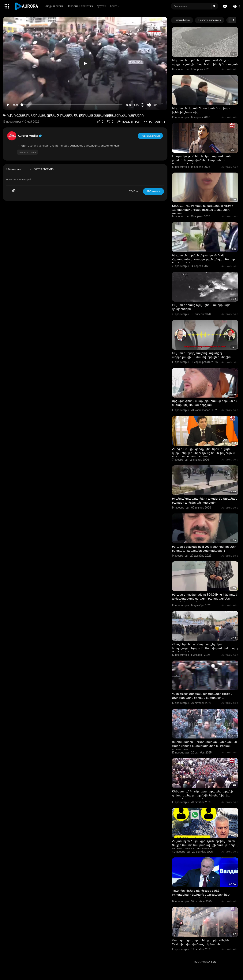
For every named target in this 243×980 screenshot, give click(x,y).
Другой (102, 6)
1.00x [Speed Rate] (137, 105)
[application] (85, 63)
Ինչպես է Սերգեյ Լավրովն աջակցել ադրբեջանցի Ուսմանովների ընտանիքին (201, 355)
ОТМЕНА (133, 191)
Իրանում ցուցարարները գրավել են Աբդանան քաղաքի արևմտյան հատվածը (205, 501)
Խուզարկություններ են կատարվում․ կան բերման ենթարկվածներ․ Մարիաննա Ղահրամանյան (201, 160)
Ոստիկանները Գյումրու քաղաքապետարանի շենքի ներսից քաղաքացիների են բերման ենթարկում (204, 746)
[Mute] (149, 105)
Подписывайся (150, 136)
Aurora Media (30, 136)
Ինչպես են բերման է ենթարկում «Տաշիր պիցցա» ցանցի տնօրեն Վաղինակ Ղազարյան (205, 62)
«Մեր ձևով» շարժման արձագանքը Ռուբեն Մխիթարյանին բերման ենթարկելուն (202, 696)
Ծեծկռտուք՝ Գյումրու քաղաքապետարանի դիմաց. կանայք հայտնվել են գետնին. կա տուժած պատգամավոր (202, 795)
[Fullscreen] (162, 105)
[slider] (72, 105)
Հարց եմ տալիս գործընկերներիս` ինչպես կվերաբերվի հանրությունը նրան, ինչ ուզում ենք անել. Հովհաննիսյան (203, 453)
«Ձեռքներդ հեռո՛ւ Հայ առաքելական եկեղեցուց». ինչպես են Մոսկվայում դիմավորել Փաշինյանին (205, 648)
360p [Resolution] (156, 105)
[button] (236, 6)
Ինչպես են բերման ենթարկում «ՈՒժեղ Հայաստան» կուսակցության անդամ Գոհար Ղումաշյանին (203, 259)
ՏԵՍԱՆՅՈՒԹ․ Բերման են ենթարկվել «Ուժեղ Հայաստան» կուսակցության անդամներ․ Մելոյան (203, 210)
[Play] (8, 105)
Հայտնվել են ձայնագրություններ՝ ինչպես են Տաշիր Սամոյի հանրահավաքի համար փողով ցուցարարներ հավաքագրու (205, 845)
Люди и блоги (54, 6)
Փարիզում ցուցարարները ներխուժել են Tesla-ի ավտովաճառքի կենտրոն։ (200, 942)
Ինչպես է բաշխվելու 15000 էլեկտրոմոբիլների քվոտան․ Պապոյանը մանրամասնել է (204, 549)
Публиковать (153, 191)
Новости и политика (80, 6)
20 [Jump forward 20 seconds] (143, 105)
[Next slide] (233, 20)
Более (115, 6)
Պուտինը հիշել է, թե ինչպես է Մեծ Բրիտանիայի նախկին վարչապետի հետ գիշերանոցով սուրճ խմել (201, 895)
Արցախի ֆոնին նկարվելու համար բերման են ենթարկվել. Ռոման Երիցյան (205, 403)
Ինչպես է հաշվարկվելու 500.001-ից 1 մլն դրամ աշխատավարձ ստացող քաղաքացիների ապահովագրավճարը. (205, 599)
